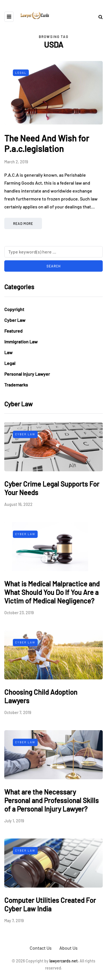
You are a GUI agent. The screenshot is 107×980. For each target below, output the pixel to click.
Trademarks (16, 385)
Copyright (14, 309)
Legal (21, 73)
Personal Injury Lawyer (27, 374)
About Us (68, 948)
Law (8, 352)
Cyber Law (15, 320)
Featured (13, 331)
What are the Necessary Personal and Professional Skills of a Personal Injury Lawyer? (52, 800)
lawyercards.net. (64, 961)
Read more (23, 223)
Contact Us (41, 948)
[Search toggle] (98, 17)
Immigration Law (21, 342)
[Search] (53, 252)
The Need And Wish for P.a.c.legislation (47, 143)
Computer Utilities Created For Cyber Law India (50, 904)
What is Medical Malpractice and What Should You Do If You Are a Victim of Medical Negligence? (52, 592)
